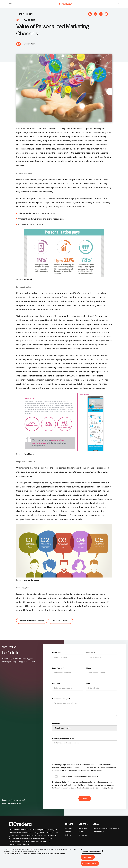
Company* (56, 683)
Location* (56, 724)
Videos (53, 328)
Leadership (83, 828)
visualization (58, 198)
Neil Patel (28, 279)
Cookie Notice (54, 856)
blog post (43, 598)
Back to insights (25, 14)
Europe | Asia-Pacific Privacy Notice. (98, 788)
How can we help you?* (61, 699)
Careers (81, 832)
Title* (88, 683)
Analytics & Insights (60, 621)
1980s (32, 137)
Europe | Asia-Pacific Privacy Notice (106, 828)
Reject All (88, 859)
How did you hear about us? (63, 739)
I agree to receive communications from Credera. (79, 776)
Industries (69, 828)
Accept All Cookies (90, 865)
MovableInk (29, 454)
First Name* (57, 653)
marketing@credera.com (88, 606)
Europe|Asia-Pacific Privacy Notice (34, 856)
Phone (89, 668)
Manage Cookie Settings (92, 853)
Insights (68, 835)
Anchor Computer (32, 580)
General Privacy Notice (12, 856)
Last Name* (91, 653)
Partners (68, 832)
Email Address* (58, 668)
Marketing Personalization (32, 621)
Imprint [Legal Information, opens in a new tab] (63, 856)
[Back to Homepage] (64, 4)
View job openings (12, 804)
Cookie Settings (99, 832)
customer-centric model (70, 519)
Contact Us (83, 835)
